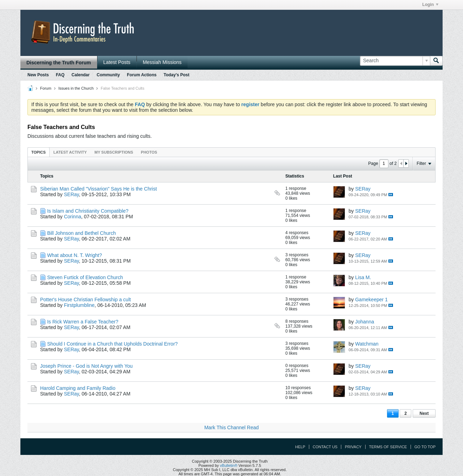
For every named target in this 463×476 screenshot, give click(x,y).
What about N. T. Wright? (75, 255)
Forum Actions (142, 75)
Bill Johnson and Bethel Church (81, 233)
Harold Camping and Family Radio (78, 388)
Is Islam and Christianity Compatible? (88, 211)
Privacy (353, 447)
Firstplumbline (79, 305)
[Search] (395, 61)
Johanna (364, 322)
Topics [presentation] (39, 152)
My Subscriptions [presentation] (114, 152)
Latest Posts (117, 62)
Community (108, 75)
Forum (46, 88)
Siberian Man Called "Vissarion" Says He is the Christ (99, 189)
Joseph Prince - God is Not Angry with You (86, 366)
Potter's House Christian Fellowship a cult (85, 300)
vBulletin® (229, 465)
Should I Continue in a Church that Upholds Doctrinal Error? (112, 344)
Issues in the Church (76, 88)
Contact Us (325, 447)
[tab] (39, 152)
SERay (72, 194)
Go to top (425, 447)
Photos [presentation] (149, 152)
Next (424, 413)
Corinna (73, 217)
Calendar (80, 75)
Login (430, 5)
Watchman (367, 344)
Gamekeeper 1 (371, 300)
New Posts (38, 75)
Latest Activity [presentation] (70, 152)
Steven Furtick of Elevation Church (85, 277)
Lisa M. (363, 277)
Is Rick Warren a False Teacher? (83, 322)
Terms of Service (388, 447)
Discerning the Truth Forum (59, 63)
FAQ (60, 75)
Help (300, 447)
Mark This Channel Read (232, 427)
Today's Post (176, 75)
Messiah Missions (162, 62)
